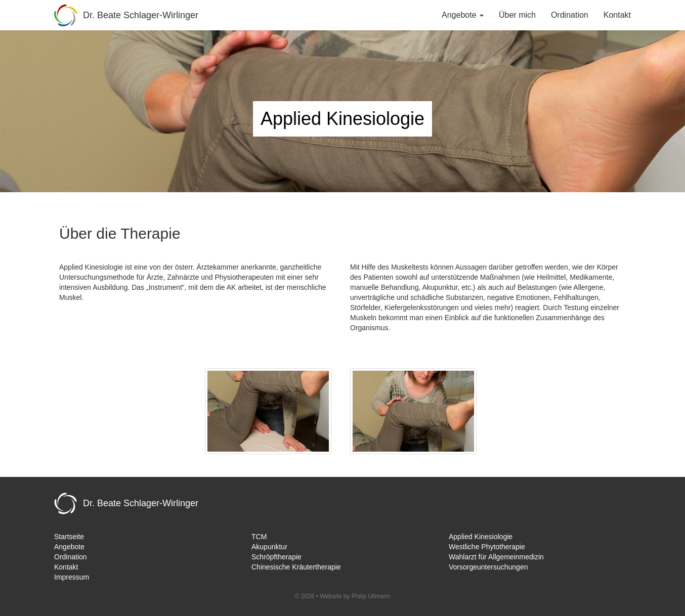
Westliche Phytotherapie (487, 547)
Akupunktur (269, 547)
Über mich (517, 15)
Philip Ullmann (371, 596)
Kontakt (617, 15)
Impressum (72, 577)
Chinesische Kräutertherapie (296, 567)
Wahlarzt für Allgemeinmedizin (496, 557)
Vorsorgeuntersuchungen (488, 567)
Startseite (69, 537)
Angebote (69, 547)
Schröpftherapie (276, 557)
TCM (259, 537)
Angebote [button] (463, 15)
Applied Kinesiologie (481, 537)
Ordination (570, 15)
